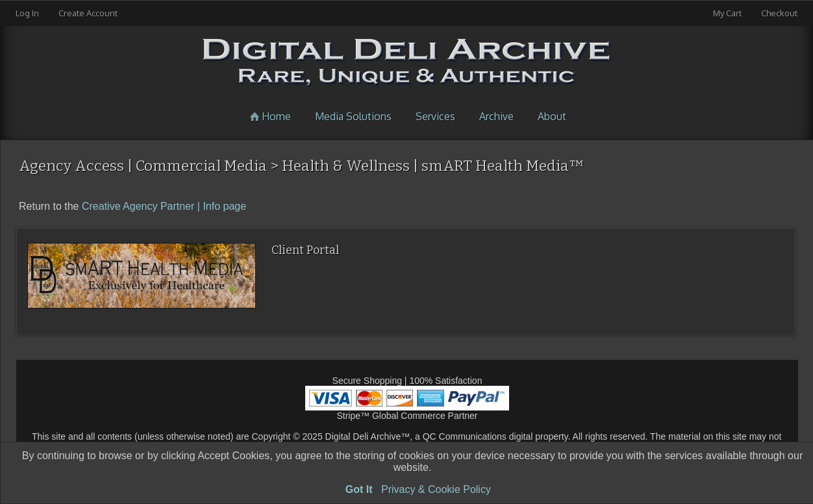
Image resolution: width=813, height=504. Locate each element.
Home (269, 116)
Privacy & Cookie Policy (436, 489)
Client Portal (305, 250)
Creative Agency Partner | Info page (164, 206)
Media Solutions (353, 116)
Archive (496, 116)
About (552, 116)
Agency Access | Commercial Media (143, 166)
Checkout (779, 13)
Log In (27, 13)
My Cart (728, 13)
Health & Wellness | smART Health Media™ (433, 166)
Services (435, 116)
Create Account (88, 13)
